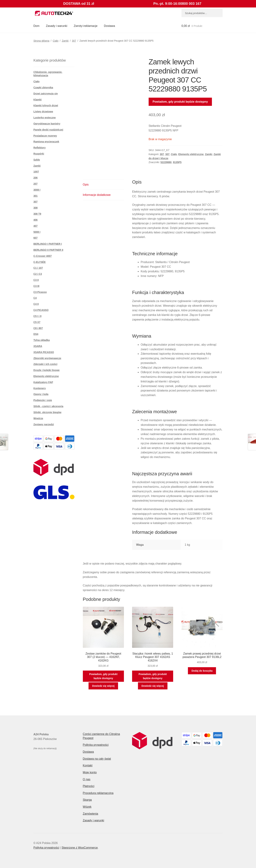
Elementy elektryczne (191, 154)
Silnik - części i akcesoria (48, 406)
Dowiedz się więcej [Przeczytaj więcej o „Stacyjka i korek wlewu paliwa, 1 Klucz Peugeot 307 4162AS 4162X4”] (153, 686)
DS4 (36, 334)
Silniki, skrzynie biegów (47, 412)
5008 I (37, 232)
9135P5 (177, 162)
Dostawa (110, 26)
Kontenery (40, 388)
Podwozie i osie (43, 400)
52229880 (166, 162)
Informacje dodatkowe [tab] (97, 195)
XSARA (38, 346)
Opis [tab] (86, 185)
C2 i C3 (38, 274)
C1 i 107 (38, 268)
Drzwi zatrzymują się (46, 94)
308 (35, 208)
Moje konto (90, 772)
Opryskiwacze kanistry (47, 124)
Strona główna (41, 41)
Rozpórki (39, 154)
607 (35, 238)
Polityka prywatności (96, 745)
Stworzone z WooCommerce (80, 848)
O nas (87, 779)
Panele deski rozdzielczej (48, 130)
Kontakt (88, 765)
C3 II (36, 280)
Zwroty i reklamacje (86, 26)
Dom (36, 26)
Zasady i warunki (57, 26)
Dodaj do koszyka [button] (202, 671)
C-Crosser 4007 (43, 256)
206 (35, 178)
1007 (36, 172)
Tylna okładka (42, 340)
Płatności (89, 786)
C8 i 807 (38, 328)
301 (35, 196)
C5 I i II (37, 316)
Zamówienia (90, 814)
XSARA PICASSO (44, 352)
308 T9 (37, 214)
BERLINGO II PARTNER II (48, 250)
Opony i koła (41, 394)
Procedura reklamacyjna (98, 793)
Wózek (87, 807)
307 (74, 41)
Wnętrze (38, 418)
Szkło (37, 160)
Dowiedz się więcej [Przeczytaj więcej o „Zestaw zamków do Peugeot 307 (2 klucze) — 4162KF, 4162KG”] (103, 686)
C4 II (36, 304)
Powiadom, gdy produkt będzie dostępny (180, 102)
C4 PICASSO (41, 310)
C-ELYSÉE (40, 262)
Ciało (56, 41)
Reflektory (39, 148)
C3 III (36, 286)
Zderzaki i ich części (45, 364)
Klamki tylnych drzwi (46, 105)
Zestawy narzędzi (44, 424)
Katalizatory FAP (43, 382)
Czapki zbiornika (43, 88)
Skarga (87, 800)
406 (35, 220)
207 (35, 184)
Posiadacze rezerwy (45, 136)
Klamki (38, 100)
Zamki (65, 41)
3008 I (37, 190)
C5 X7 (37, 322)
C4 (35, 298)
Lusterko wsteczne (45, 118)
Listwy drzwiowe (43, 112)
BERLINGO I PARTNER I (48, 244)
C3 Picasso (40, 292)
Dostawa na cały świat (97, 759)
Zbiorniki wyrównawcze (47, 358)
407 (35, 226)
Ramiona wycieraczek (46, 142)
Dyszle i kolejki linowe (46, 370)
